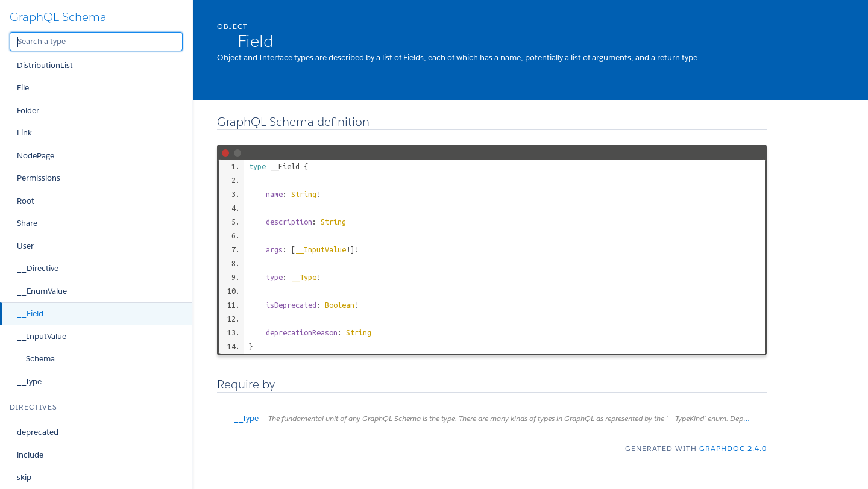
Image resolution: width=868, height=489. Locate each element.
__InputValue (42, 336)
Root (26, 201)
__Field (30, 313)
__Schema (36, 359)
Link (24, 133)
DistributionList (45, 65)
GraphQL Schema (58, 17)
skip (24, 477)
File (23, 88)
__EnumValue (42, 291)
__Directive (38, 268)
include (30, 455)
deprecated (38, 432)
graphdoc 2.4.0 (733, 448)
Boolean (340, 305)
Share (27, 223)
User (25, 246)
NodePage (36, 156)
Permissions (39, 178)
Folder (28, 111)
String (304, 194)
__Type (29, 382)
